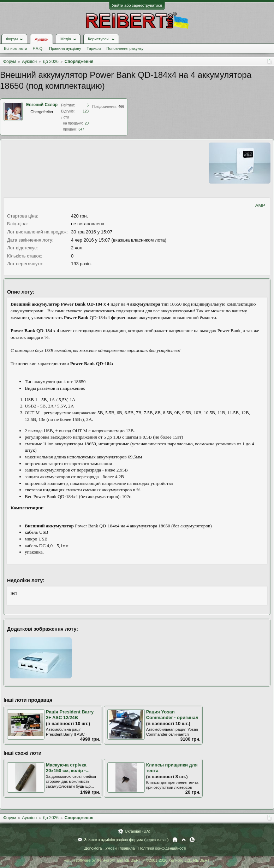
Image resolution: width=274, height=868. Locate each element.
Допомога (93, 848)
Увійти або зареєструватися (137, 5)
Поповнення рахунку (125, 48)
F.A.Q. (38, 48)
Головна (175, 840)
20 (87, 123)
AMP (260, 205)
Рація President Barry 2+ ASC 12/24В (70, 715)
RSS (192, 840)
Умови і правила (120, 848)
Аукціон (41, 39)
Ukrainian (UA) (137, 831)
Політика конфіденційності (162, 848)
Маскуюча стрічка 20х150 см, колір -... (68, 768)
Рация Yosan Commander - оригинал (172, 715)
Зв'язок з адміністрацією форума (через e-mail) (126, 840)
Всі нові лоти (15, 48)
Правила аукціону (65, 48)
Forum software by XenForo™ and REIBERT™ (137, 860)
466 (121, 107)
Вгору (184, 840)
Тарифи (94, 48)
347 (81, 129)
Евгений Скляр (42, 105)
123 (86, 111)
